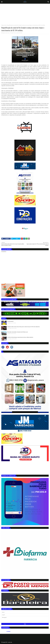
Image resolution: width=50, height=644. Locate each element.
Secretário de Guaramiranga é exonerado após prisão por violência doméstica (20, 337)
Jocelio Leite (10, 642)
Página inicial (4, 25)
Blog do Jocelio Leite (6, 33)
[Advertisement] (25, 14)
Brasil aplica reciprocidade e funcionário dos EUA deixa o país (18, 332)
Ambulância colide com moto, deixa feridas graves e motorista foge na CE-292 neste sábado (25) (23, 327)
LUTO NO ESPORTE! (10, 321)
